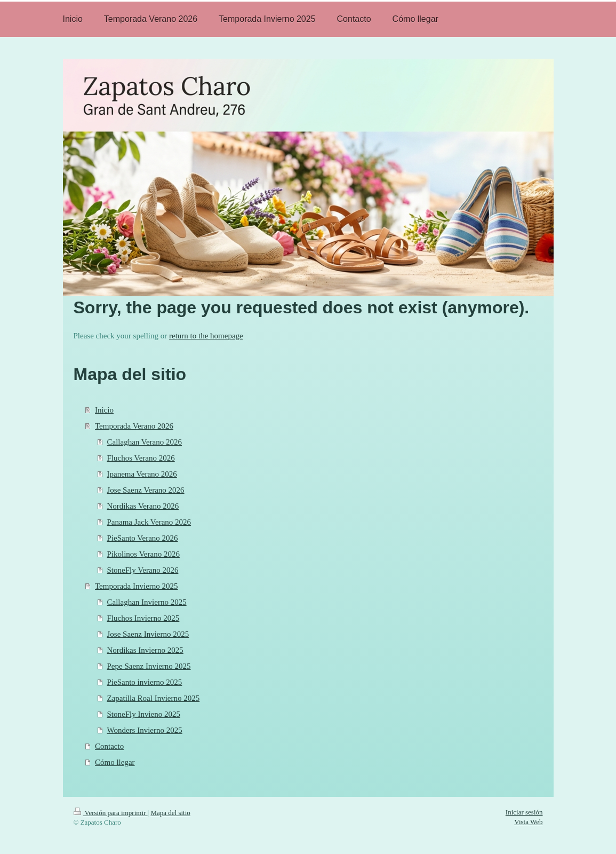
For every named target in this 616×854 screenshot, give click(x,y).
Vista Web (528, 822)
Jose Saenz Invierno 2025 (148, 634)
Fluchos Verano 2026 (141, 458)
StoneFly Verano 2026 (143, 570)
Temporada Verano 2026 (134, 426)
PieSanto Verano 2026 (143, 538)
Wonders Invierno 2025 (145, 730)
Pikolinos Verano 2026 (143, 554)
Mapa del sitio (170, 813)
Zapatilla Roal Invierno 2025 (154, 698)
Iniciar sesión (524, 812)
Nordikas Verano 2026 (143, 506)
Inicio (104, 410)
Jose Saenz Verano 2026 (146, 490)
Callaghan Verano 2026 (145, 442)
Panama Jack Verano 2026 (149, 522)
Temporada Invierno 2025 (137, 586)
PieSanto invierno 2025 (145, 682)
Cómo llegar (115, 762)
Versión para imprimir (111, 813)
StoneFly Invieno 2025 (144, 714)
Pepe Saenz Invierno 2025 (149, 666)
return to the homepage (206, 336)
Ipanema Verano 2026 (142, 474)
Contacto (109, 746)
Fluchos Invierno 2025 (143, 618)
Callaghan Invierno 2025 (147, 602)
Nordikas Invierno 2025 (145, 650)
